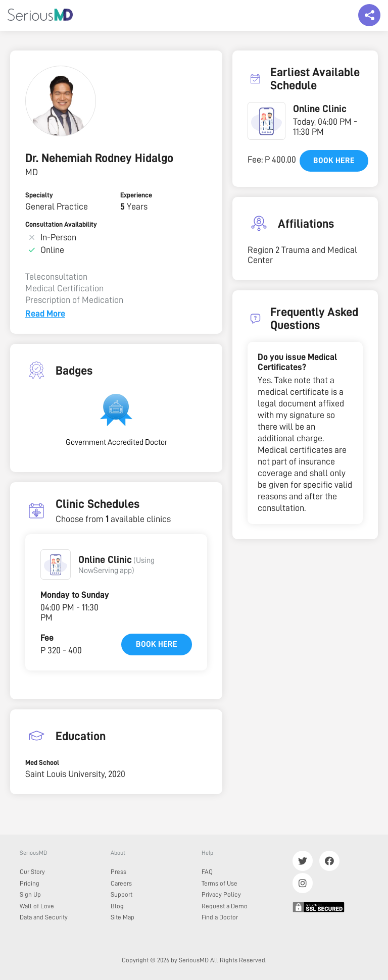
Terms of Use (220, 883)
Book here (157, 644)
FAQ (207, 872)
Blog (117, 906)
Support (122, 894)
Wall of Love (37, 906)
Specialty (39, 195)
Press (118, 872)
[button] (56, 564)
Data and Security (44, 917)
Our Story (32, 872)
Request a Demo (225, 906)
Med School (42, 762)
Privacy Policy (221, 894)
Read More (45, 314)
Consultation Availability (61, 224)
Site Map (123, 917)
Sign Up (30, 894)
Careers (121, 883)
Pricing (30, 883)
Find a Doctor (220, 917)
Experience (136, 195)
